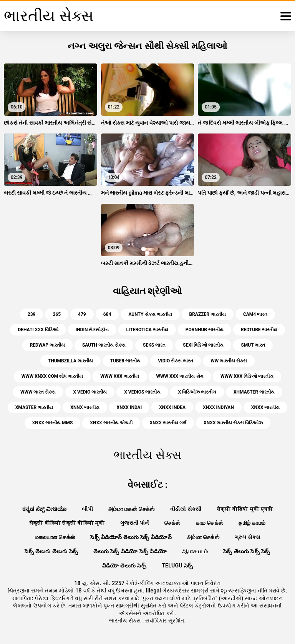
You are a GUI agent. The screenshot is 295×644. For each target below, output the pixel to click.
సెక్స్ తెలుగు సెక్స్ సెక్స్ (247, 551)
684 (107, 314)
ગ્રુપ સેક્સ (247, 537)
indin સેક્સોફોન (92, 330)
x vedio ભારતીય (90, 392)
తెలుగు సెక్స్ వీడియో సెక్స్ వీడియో (130, 551)
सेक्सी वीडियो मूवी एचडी (245, 509)
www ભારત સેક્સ (38, 392)
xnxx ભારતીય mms (53, 423)
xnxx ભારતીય (265, 407)
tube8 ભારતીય (126, 361)
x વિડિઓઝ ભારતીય (197, 392)
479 (82, 314)
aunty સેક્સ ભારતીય (150, 314)
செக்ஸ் (172, 523)
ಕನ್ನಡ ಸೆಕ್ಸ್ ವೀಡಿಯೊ (44, 509)
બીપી (87, 509)
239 (32, 314)
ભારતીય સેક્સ (126, 621)
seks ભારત (154, 345)
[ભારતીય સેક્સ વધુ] (286, 16)
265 (57, 314)
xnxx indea (172, 407)
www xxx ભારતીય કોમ (180, 376)
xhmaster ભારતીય (254, 392)
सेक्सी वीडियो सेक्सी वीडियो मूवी (67, 523)
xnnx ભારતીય (85, 407)
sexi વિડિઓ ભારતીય (203, 345)
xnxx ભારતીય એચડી (111, 423)
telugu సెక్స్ (177, 566)
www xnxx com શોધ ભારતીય (52, 376)
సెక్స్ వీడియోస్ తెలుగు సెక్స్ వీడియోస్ (131, 537)
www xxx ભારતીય (119, 376)
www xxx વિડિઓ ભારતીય (247, 376)
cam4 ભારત (255, 314)
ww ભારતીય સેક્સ (229, 361)
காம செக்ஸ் (210, 523)
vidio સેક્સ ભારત (176, 361)
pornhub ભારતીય (205, 330)
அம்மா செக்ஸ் (203, 537)
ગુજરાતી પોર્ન (135, 523)
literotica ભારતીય (147, 330)
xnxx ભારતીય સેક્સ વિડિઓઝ (233, 423)
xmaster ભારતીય (34, 407)
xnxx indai (129, 407)
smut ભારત (253, 345)
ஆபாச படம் (195, 551)
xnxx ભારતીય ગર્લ (168, 423)
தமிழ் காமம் (252, 523)
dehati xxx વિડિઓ (38, 330)
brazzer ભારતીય (208, 314)
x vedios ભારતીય (142, 392)
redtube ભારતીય (259, 330)
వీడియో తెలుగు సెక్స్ (124, 566)
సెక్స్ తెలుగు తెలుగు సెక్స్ (51, 551)
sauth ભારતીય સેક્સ (104, 345)
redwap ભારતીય (47, 345)
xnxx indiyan (218, 407)
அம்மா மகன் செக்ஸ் (132, 509)
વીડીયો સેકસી (186, 509)
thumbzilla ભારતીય (70, 361)
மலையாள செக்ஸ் (55, 537)
